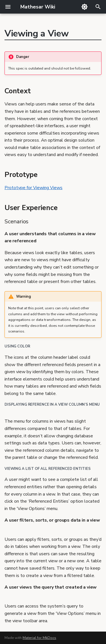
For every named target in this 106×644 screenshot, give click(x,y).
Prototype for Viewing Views (33, 188)
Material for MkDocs (39, 638)
